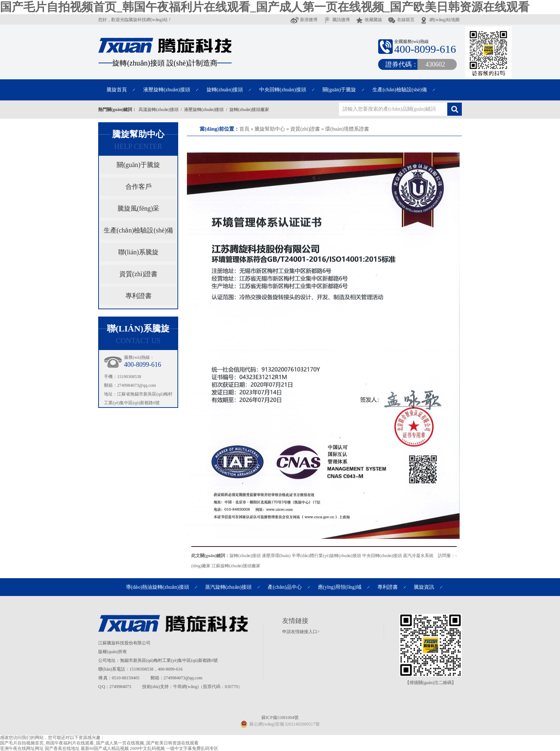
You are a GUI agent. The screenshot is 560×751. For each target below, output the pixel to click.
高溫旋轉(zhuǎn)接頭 (158, 110)
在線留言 (401, 20)
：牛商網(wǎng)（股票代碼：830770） (206, 687)
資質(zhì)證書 (305, 129)
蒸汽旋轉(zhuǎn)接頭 (229, 587)
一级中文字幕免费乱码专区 (192, 748)
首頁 (244, 129)
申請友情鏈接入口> (301, 632)
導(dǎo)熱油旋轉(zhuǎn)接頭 (157, 587)
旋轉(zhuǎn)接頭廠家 (249, 110)
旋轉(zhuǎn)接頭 (225, 90)
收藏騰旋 (369, 20)
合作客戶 (139, 187)
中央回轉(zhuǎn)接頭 (283, 90)
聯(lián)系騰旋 (138, 252)
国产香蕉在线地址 (62, 748)
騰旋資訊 (424, 587)
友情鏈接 (295, 621)
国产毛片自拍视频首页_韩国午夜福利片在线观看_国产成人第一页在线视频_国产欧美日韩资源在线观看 (265, 7)
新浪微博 (304, 20)
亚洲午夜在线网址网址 (22, 748)
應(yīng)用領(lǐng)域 (340, 587)
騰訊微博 (336, 20)
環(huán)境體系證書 (347, 129)
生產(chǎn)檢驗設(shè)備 (400, 90)
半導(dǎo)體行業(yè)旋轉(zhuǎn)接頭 (326, 556)
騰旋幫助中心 (270, 129)
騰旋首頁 (117, 90)
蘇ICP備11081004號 (280, 718)
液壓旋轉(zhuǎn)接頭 (167, 90)
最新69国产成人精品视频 (105, 748)
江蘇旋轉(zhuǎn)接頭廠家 (236, 566)
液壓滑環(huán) (276, 556)
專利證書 (139, 296)
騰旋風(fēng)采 (139, 208)
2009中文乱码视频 (147, 748)
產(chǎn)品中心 (285, 587)
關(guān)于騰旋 (339, 90)
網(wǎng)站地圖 (440, 20)
